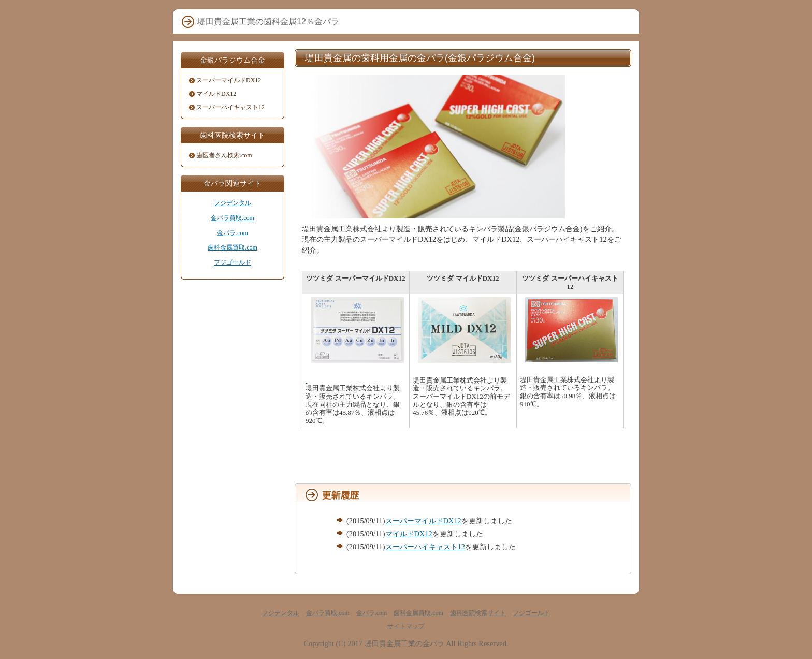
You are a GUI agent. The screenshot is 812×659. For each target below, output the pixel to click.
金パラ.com (233, 233)
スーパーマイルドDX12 (423, 521)
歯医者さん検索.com (224, 155)
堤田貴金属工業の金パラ (404, 643)
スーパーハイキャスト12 (425, 547)
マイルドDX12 (409, 534)
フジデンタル (233, 203)
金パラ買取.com (233, 218)
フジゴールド (233, 262)
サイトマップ (406, 626)
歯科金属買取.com (233, 247)
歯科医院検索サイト (478, 613)
